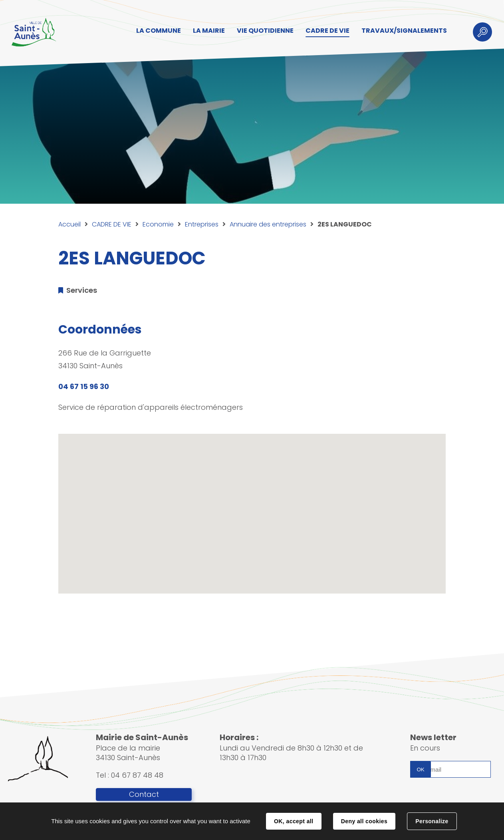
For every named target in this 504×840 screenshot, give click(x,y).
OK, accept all (294, 821)
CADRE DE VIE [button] (327, 31)
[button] (252, 506)
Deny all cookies (364, 821)
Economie (158, 224)
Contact (144, 794)
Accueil (69, 224)
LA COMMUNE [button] (159, 31)
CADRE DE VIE (112, 224)
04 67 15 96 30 (84, 386)
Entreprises (202, 224)
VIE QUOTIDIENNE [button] (265, 31)
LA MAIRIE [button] (209, 31)
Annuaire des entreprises (268, 224)
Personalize (432, 821)
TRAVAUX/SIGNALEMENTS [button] (404, 31)
